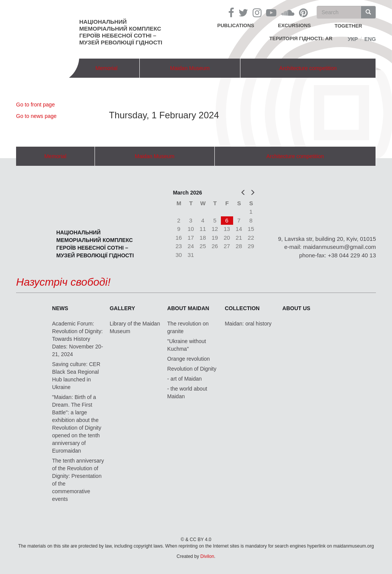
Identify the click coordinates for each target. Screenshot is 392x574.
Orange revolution (189, 359)
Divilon (207, 556)
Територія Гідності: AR (301, 38)
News (60, 308)
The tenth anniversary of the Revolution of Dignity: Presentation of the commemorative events (78, 480)
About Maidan (188, 308)
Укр (353, 39)
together (348, 26)
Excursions (294, 25)
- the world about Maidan (187, 392)
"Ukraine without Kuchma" (187, 345)
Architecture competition (308, 68)
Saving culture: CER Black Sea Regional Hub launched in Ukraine (76, 376)
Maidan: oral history (248, 324)
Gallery (122, 308)
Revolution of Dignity (192, 369)
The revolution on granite (188, 327)
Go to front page (35, 105)
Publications (236, 25)
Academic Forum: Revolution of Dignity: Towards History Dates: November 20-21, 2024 (78, 339)
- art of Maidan (185, 379)
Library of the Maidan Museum (135, 327)
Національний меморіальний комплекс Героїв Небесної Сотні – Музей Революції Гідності (121, 32)
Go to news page (36, 116)
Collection (242, 308)
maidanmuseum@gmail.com (340, 247)
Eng (370, 39)
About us (296, 308)
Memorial (106, 68)
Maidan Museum (190, 68)
